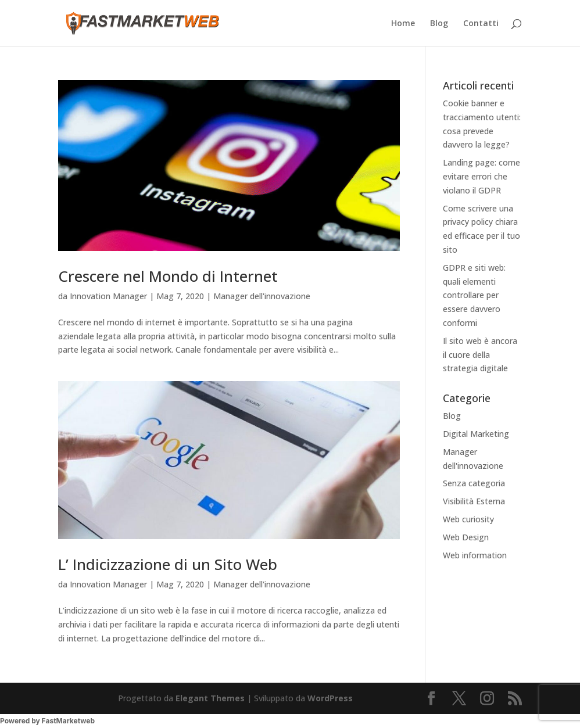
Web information (475, 555)
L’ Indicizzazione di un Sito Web (168, 564)
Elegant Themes (210, 698)
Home (403, 24)
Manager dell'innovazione (262, 296)
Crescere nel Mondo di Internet (168, 276)
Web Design (466, 537)
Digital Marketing (476, 434)
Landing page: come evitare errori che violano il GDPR (481, 176)
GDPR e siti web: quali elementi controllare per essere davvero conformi (474, 295)
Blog (439, 24)
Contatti (481, 24)
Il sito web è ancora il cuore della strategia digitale (480, 355)
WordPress (330, 698)
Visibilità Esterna (474, 501)
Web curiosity (468, 519)
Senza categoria (474, 483)
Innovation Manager (108, 296)
